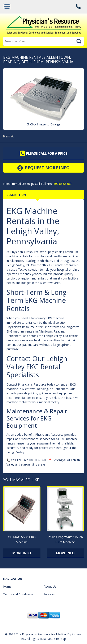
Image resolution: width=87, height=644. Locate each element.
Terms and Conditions (18, 594)
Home (7, 586)
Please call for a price (43, 153)
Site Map (60, 639)
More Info (22, 553)
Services (49, 594)
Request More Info (43, 168)
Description (16, 195)
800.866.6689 (62, 184)
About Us (50, 586)
